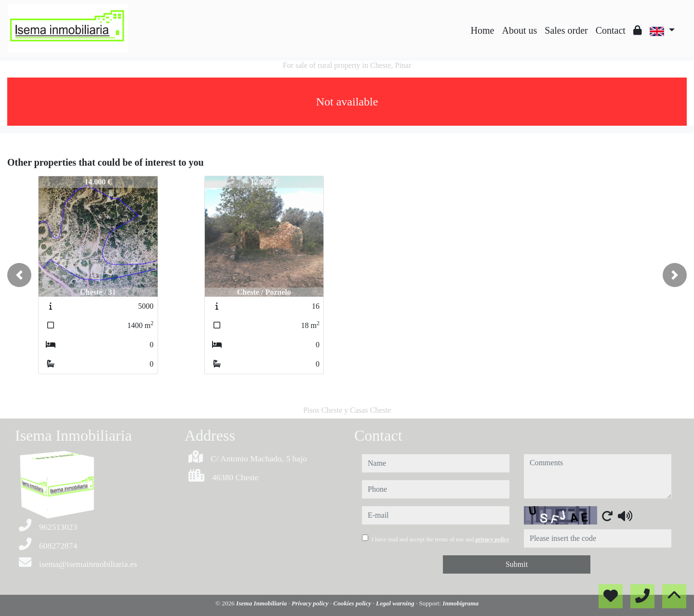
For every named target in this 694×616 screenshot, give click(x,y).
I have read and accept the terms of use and (440, 539)
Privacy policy (311, 603)
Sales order (566, 30)
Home (483, 30)
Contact (611, 30)
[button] (19, 275)
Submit (517, 564)
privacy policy (492, 539)
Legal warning (396, 603)
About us (519, 30)
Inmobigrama (460, 603)
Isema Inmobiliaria (262, 603)
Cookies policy (353, 603)
